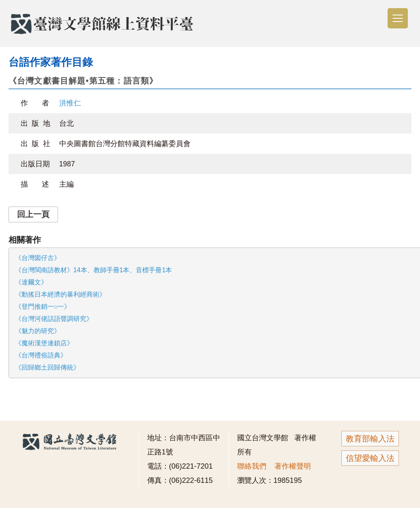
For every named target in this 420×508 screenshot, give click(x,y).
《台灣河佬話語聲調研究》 (54, 319)
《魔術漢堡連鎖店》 (44, 343)
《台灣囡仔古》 (38, 258)
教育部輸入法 (370, 439)
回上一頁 (33, 214)
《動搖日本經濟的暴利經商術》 (60, 294)
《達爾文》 (31, 282)
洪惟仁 (70, 103)
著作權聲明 (293, 466)
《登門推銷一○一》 (43, 307)
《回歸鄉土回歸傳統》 (47, 367)
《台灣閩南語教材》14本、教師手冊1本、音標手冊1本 (94, 270)
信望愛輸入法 (370, 458)
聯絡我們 (252, 466)
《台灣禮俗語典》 (41, 355)
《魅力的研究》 (38, 331)
